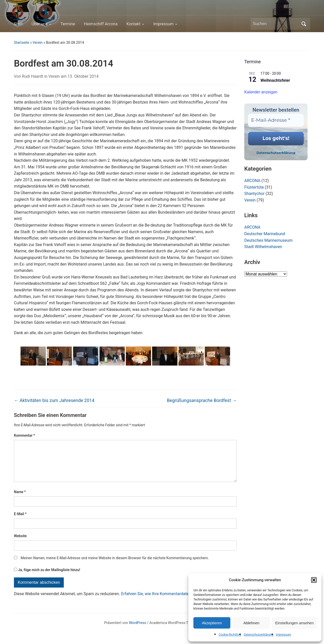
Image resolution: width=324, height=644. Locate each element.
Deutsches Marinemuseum (268, 240)
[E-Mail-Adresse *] (276, 120)
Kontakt (134, 24)
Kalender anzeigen (261, 92)
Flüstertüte (254, 187)
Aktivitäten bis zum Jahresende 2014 (54, 400)
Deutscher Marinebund (265, 234)
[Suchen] (276, 24)
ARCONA (252, 181)
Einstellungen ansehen (294, 623)
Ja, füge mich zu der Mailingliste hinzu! (47, 578)
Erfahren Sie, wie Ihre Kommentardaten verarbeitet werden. (174, 602)
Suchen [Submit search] (304, 24)
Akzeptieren (212, 623)
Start (18, 24)
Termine (68, 24)
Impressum (283, 635)
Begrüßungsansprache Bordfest (202, 400)
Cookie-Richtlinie (230, 635)
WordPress (137, 631)
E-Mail (20, 522)
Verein (38, 43)
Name (20, 500)
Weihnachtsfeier (275, 80)
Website (20, 544)
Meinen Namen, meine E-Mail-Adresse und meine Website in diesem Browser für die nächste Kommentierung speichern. (115, 566)
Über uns (39, 24)
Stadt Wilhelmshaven (263, 247)
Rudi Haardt (33, 76)
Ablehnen (251, 623)
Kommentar (24, 435)
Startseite (22, 43)
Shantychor (254, 194)
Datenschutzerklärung (259, 635)
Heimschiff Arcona (101, 24)
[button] (314, 580)
